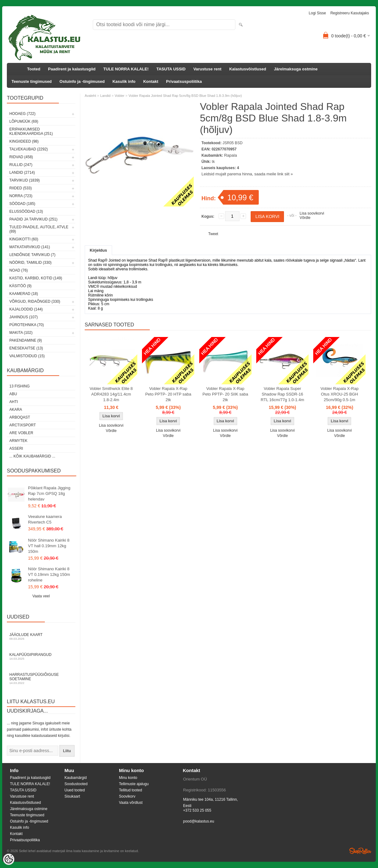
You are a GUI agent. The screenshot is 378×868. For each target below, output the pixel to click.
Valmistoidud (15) (27, 356)
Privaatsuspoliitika (184, 81)
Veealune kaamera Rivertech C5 (45, 519)
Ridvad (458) (21, 157)
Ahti (14, 402)
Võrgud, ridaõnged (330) (35, 301)
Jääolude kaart (41, 636)
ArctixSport (23, 425)
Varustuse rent (207, 69)
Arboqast (20, 417)
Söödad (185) (22, 204)
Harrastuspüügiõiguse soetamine (41, 678)
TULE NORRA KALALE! (126, 69)
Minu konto (128, 778)
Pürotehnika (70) (27, 325)
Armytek (18, 441)
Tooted (34, 69)
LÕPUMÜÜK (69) (24, 121)
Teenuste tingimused (32, 81)
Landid (105, 96)
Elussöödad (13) (26, 211)
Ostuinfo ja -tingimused (82, 81)
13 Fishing (19, 386)
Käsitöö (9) (20, 286)
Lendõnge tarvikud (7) (32, 255)
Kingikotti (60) (24, 239)
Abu (13, 394)
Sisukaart (72, 796)
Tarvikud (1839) (25, 180)
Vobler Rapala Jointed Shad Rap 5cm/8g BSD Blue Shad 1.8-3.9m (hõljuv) (185, 96)
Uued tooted (75, 790)
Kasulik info (124, 81)
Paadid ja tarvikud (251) (33, 219)
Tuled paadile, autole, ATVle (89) (39, 229)
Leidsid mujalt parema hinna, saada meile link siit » (247, 174)
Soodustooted (76, 784)
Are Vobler (21, 433)
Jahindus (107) (24, 317)
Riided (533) (21, 188)
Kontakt (151, 81)
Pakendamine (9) (26, 340)
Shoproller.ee (360, 851)
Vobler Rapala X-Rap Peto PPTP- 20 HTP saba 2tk (168, 394)
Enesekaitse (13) (26, 348)
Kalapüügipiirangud (41, 656)
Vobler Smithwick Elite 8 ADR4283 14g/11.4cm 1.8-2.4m (111, 394)
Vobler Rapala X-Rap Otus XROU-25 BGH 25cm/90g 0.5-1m (339, 394)
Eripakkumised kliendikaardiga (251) (31, 131)
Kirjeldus (98, 250)
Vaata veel (41, 596)
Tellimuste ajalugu (134, 784)
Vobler (119, 96)
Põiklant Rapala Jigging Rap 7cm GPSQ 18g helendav (49, 493)
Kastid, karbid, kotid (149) (36, 278)
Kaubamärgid (76, 778)
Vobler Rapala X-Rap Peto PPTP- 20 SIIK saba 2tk (225, 394)
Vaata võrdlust (131, 803)
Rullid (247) (21, 165)
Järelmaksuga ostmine (296, 69)
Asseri (16, 448)
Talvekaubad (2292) (29, 149)
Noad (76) (19, 270)
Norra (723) (21, 196)
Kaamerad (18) (24, 294)
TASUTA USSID (171, 69)
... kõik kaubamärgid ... (32, 456)
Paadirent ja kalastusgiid (72, 69)
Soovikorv (127, 796)
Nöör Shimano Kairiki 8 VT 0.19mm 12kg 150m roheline (49, 574)
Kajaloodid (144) (26, 309)
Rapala (231, 155)
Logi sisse (317, 13)
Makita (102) (21, 333)
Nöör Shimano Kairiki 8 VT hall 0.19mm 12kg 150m (49, 546)
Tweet (213, 234)
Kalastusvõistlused (248, 69)
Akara (16, 410)
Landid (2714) (22, 173)
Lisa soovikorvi (312, 213)
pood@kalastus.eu (199, 821)
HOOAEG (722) (22, 114)
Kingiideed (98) (24, 141)
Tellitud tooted (130, 790)
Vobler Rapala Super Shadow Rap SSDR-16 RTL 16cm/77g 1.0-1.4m (282, 394)
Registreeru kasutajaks (350, 13)
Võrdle (305, 218)
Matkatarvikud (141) (30, 247)
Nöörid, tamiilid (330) (31, 263)
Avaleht (90, 96)
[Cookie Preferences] (9, 859)
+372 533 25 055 (197, 810)
